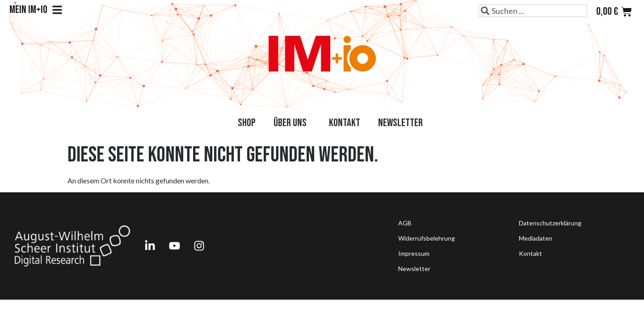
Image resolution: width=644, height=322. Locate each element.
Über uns (292, 123)
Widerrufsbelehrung (427, 238)
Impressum (414, 253)
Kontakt (345, 123)
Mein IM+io (36, 10)
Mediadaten (536, 238)
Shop (247, 123)
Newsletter (400, 123)
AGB (405, 223)
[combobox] (533, 11)
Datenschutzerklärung (550, 223)
